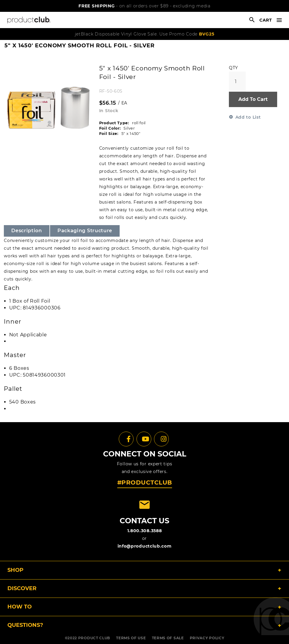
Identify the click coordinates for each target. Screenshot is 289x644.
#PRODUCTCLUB (145, 482)
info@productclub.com (145, 546)
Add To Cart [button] (253, 99)
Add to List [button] (248, 117)
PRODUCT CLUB (94, 638)
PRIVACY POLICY (207, 638)
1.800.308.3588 (145, 531)
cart (266, 20)
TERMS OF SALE (168, 638)
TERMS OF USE (131, 638)
